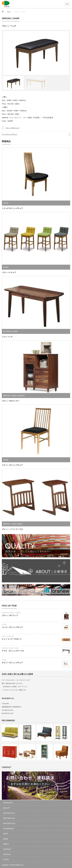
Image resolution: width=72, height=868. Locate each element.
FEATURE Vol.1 (9, 813)
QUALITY (7, 808)
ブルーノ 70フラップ (10, 615)
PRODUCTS (8, 803)
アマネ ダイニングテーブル (13, 651)
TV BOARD (10, 636)
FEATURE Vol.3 (9, 823)
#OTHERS (7, 331)
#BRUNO (6, 18)
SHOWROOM (8, 829)
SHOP (5, 834)
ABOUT (6, 844)
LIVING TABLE (17, 524)
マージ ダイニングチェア (9, 134)
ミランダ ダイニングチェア (12, 208)
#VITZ (4, 636)
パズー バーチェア (9, 272)
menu (67, 4)
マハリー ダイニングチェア (12, 627)
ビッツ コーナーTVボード (12, 639)
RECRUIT (7, 854)
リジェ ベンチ (7, 337)
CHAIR (16, 18)
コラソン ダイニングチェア (12, 465)
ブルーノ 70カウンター (12, 128)
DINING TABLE (14, 648)
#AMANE (5, 648)
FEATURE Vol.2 (9, 818)
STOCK (6, 860)
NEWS (6, 839)
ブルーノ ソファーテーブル (12, 529)
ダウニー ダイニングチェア (12, 663)
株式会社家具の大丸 (17, 865)
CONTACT (7, 849)
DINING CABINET (18, 396)
